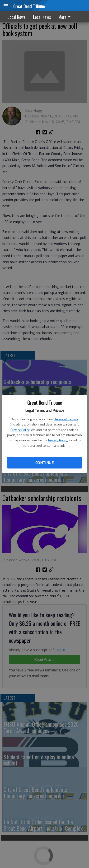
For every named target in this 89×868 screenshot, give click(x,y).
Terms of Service (66, 419)
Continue (44, 463)
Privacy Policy (20, 430)
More (65, 17)
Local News (16, 17)
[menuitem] (66, 17)
